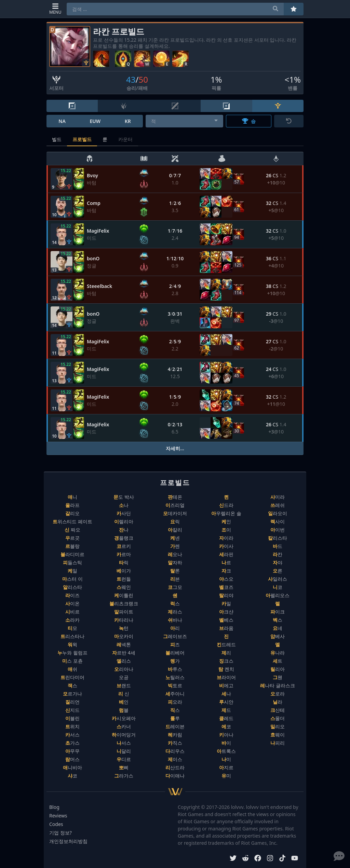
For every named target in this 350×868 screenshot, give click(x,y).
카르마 (124, 554)
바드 (278, 546)
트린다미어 (72, 677)
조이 (226, 530)
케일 (72, 571)
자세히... (175, 448)
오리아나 (124, 669)
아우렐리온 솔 (226, 513)
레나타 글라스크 (278, 685)
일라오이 (278, 513)
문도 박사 (124, 497)
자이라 (226, 538)
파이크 (278, 612)
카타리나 (124, 620)
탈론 (175, 571)
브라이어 (226, 677)
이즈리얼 (175, 505)
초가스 (72, 743)
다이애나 (175, 776)
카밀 (226, 603)
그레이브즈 (175, 636)
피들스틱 (72, 562)
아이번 (278, 530)
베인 (124, 702)
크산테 (278, 710)
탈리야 (226, 595)
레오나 (175, 554)
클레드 (226, 718)
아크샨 (226, 612)
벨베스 (226, 620)
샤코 (72, 776)
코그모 (175, 587)
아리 (175, 628)
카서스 (72, 735)
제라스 (175, 612)
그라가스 (124, 776)
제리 (226, 653)
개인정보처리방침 (68, 841)
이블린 (72, 718)
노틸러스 (175, 677)
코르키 (124, 546)
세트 (278, 661)
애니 (72, 497)
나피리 (278, 743)
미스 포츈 (72, 661)
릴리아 (278, 669)
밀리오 (278, 726)
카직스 (175, 743)
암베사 (278, 636)
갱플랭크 (124, 538)
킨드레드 (226, 644)
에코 (226, 726)
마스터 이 (72, 579)
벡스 (278, 620)
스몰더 (278, 718)
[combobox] (184, 121)
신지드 (72, 710)
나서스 (124, 743)
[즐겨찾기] (294, 9)
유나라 (278, 653)
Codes (56, 824)
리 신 (124, 694)
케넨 (175, 538)
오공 (124, 677)
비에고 (226, 685)
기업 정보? (60, 833)
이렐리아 (124, 521)
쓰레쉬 (278, 505)
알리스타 (72, 587)
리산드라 (175, 767)
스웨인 (124, 587)
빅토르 (175, 685)
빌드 (57, 139)
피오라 (175, 702)
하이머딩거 (124, 735)
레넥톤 (124, 644)
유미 (226, 776)
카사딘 (124, 513)
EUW (95, 121)
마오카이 (124, 636)
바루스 (175, 669)
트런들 (124, 579)
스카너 (124, 726)
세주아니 (175, 694)
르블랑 (72, 546)
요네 (278, 628)
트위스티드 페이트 (72, 521)
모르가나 (72, 694)
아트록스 (226, 751)
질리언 (72, 702)
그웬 (278, 677)
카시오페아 (124, 718)
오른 (278, 571)
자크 (226, 571)
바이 (226, 743)
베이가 (124, 571)
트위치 (72, 726)
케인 (226, 521)
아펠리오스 (278, 595)
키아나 (226, 735)
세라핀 (226, 554)
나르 (226, 562)
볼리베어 (175, 653)
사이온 (72, 603)
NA (62, 121)
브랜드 (124, 685)
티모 (72, 628)
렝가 (175, 661)
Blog (54, 807)
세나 (226, 694)
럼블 (124, 710)
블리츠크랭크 (124, 603)
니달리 (124, 751)
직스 (175, 710)
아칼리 (175, 530)
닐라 (278, 702)
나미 (226, 759)
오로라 (278, 694)
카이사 (226, 546)
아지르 (226, 767)
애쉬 (72, 669)
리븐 (175, 579)
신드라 (226, 505)
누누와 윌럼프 (72, 653)
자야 (278, 562)
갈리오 (72, 513)
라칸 (278, 554)
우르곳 (72, 538)
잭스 (72, 685)
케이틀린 (124, 595)
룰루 (175, 718)
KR (128, 121)
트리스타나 (72, 636)
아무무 (72, 751)
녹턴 (124, 628)
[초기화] (289, 121)
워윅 (72, 644)
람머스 (72, 759)
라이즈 (72, 595)
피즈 (175, 644)
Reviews (58, 816)
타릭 (124, 562)
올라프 (72, 505)
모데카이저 (175, 513)
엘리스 (124, 661)
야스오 (226, 579)
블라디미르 (72, 554)
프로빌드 (82, 139)
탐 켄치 (226, 669)
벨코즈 (226, 587)
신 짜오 (72, 530)
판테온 (175, 497)
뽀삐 (124, 767)
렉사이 (278, 521)
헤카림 (175, 735)
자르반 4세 (124, 653)
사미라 (278, 497)
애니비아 (72, 767)
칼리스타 (278, 538)
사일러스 (278, 579)
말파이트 (124, 612)
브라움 (226, 628)
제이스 (175, 759)
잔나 (124, 530)
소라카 (72, 620)
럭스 (175, 603)
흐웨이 (278, 735)
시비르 (72, 612)
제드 (226, 710)
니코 (278, 587)
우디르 (124, 759)
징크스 (226, 661)
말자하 (175, 562)
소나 (124, 505)
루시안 (226, 702)
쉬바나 (175, 620)
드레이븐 (175, 726)
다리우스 (175, 751)
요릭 (175, 521)
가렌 (175, 546)
